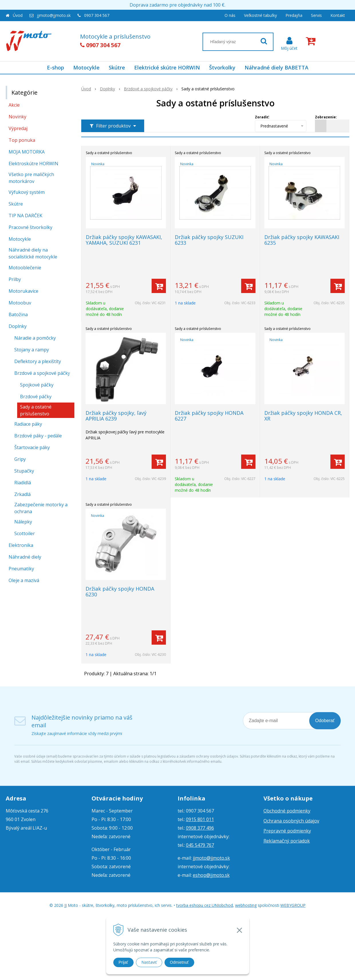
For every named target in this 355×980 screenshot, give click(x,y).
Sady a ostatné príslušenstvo (36, 410)
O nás (230, 15)
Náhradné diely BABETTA (276, 67)
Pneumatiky (21, 569)
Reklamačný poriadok (287, 841)
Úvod (18, 15)
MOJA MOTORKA (27, 152)
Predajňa (294, 15)
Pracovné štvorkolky (30, 227)
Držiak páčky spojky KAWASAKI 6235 (302, 240)
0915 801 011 (200, 819)
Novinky (17, 117)
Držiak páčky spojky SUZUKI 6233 (209, 240)
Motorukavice (23, 291)
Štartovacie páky (32, 447)
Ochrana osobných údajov (291, 821)
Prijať (123, 962)
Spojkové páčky (37, 385)
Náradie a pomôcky (35, 338)
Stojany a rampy (32, 350)
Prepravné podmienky (287, 831)
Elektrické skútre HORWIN (167, 67)
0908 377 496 (200, 828)
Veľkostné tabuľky (260, 15)
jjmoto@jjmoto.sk (54, 15)
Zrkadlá (22, 494)
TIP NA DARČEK (25, 216)
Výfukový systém (27, 192)
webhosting (246, 905)
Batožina (18, 314)
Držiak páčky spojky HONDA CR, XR (303, 416)
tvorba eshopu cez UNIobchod (205, 905)
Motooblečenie (25, 268)
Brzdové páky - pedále (38, 436)
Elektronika (21, 545)
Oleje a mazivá (24, 580)
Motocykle (86, 67)
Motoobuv (20, 303)
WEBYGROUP (293, 905)
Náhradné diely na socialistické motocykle (33, 253)
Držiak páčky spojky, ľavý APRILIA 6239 (116, 416)
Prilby (15, 279)
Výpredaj (18, 128)
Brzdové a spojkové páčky (42, 373)
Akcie (14, 105)
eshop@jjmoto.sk (211, 875)
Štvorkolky (222, 67)
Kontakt (338, 15)
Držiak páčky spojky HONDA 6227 (209, 416)
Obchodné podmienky (287, 811)
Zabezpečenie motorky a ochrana (41, 508)
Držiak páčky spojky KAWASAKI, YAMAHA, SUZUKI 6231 (124, 240)
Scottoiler (25, 533)
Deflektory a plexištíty (38, 361)
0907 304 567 (97, 15)
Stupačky (24, 471)
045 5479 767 (200, 845)
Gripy (20, 459)
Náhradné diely (25, 557)
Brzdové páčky (36, 397)
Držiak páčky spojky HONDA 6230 (120, 591)
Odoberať (325, 721)
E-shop (55, 67)
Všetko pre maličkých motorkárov (31, 178)
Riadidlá (23, 483)
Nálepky (23, 522)
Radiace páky (28, 424)
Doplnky (18, 326)
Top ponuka (22, 140)
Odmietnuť (179, 962)
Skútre (117, 67)
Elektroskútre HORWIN (33, 164)
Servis (316, 15)
